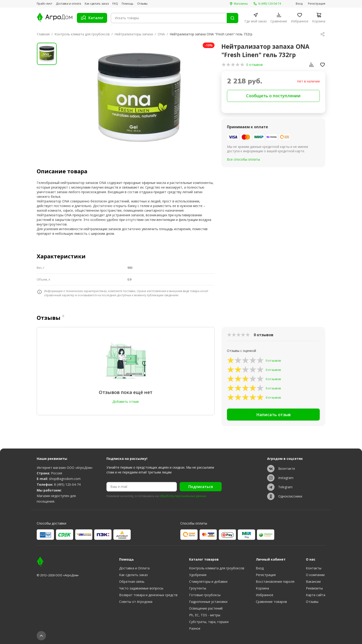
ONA (161, 34)
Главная (43, 34)
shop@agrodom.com (65, 479)
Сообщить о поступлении (273, 96)
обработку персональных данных (183, 496)
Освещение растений (206, 608)
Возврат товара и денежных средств (148, 595)
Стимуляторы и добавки (208, 581)
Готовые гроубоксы (205, 595)
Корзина (262, 588)
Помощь (128, 4)
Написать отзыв (273, 415)
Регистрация (317, 4)
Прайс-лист (44, 4)
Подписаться (201, 487)
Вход (299, 4)
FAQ (115, 4)
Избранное (265, 595)
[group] (139, 97)
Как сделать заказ (97, 4)
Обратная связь (132, 581)
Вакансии (313, 581)
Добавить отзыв (126, 401)
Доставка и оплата (68, 4)
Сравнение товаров (271, 602)
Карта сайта (316, 595)
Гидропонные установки (208, 602)
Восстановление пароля (275, 581)
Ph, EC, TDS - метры (205, 615)
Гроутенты (198, 588)
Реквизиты (314, 588)
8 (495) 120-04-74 (67, 484)
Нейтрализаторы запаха (134, 34)
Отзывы (142, 4)
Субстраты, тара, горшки (209, 622)
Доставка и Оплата (134, 568)
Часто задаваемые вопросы (141, 588)
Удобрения (198, 575)
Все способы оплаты (243, 159)
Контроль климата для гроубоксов (82, 34)
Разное (195, 628)
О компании (315, 575)
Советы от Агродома (136, 602)
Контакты (314, 568)
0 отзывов (255, 65)
